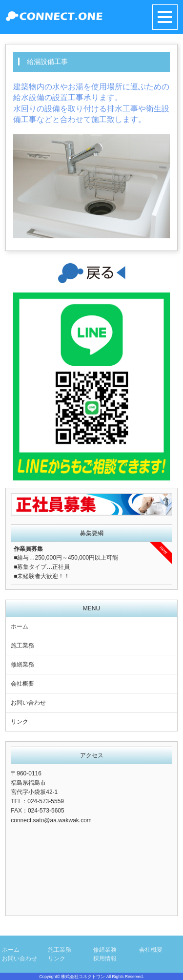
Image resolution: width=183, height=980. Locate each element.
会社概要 (22, 684)
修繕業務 (22, 665)
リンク (20, 722)
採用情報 (105, 959)
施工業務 (22, 646)
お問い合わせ (28, 703)
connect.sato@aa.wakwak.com (51, 820)
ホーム (20, 626)
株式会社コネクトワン (83, 977)
